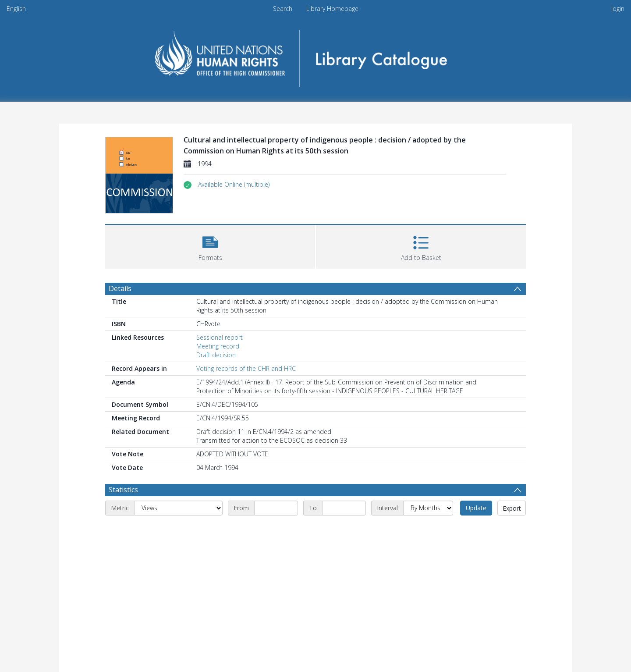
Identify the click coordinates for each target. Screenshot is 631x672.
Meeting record (218, 346)
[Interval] (428, 508)
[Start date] (276, 508)
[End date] (344, 508)
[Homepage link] (316, 55)
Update (476, 508)
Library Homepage (332, 9)
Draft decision (216, 355)
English (16, 9)
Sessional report (220, 337)
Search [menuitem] (283, 9)
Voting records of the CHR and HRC (246, 368)
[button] (234, 185)
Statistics (123, 490)
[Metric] (178, 508)
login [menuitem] (618, 9)
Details (120, 288)
